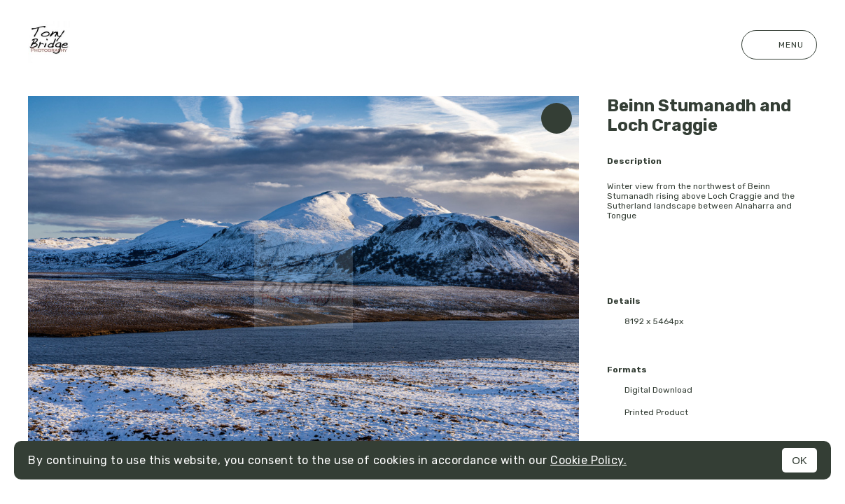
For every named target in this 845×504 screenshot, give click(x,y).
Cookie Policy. (588, 460)
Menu (779, 45)
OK (799, 460)
